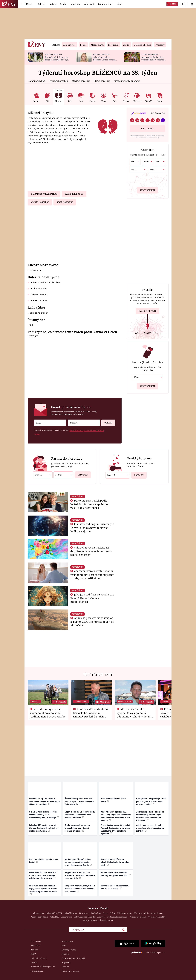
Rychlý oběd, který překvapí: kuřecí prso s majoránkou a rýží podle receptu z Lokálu (151, 801)
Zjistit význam (148, 190)
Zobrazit (138, 474)
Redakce (65, 967)
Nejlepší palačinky (90, 920)
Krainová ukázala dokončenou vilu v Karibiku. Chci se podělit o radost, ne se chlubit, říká (105, 58)
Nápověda (66, 962)
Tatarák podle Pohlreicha (85, 917)
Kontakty (66, 954)
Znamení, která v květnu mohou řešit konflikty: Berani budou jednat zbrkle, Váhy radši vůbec (92, 575)
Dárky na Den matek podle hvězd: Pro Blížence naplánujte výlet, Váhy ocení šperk (89, 504)
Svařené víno (67, 917)
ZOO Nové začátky (141, 913)
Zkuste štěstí (147, 129)
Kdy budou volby (124, 913)
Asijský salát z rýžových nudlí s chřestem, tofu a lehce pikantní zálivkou (150, 828)
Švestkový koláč (107, 920)
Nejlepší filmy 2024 (54, 913)
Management (67, 941)
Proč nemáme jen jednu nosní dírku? (113, 800)
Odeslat (107, 422)
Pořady (119, 4)
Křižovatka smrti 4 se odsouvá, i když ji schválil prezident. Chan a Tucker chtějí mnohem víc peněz (43, 890)
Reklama (34, 950)
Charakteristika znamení (127, 81)
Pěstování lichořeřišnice (117, 917)
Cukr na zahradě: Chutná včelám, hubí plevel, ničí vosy (115, 887)
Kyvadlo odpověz (148, 311)
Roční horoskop (102, 81)
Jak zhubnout (38, 913)
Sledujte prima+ (105, 4)
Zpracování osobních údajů (73, 958)
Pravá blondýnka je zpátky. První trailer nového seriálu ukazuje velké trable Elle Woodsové (43, 875)
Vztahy (53, 4)
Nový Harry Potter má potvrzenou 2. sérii (43, 861)
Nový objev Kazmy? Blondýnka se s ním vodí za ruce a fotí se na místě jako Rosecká (80, 889)
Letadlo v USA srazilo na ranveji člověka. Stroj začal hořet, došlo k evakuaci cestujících (44, 828)
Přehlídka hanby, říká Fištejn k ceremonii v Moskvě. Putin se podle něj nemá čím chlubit (44, 801)
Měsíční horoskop (81, 81)
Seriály (63, 4)
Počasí (113, 913)
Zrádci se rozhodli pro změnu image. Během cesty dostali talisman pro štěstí (77, 828)
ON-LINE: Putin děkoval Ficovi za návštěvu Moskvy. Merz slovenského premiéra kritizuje (44, 815)
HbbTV (34, 954)
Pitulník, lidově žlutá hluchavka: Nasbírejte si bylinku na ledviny (116, 874)
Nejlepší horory (70, 913)
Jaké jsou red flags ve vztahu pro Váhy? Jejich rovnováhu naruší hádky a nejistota (92, 528)
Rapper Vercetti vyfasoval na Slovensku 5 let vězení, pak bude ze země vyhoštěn (80, 875)
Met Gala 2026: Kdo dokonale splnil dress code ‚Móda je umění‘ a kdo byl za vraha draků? (56, 58)
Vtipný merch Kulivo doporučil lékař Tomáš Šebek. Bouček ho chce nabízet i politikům (80, 815)
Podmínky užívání (38, 958)
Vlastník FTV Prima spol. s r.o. (43, 967)
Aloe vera (101, 917)
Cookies (34, 962)
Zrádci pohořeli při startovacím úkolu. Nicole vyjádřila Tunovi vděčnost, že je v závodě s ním (153, 58)
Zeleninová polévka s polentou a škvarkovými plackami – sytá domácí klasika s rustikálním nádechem (150, 816)
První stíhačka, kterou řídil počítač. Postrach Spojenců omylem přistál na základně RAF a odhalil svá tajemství (115, 829)
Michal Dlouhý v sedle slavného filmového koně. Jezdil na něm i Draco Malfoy (48, 713)
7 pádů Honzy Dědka (39, 917)
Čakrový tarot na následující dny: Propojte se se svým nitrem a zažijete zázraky (91, 551)
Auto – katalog (157, 913)
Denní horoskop (37, 81)
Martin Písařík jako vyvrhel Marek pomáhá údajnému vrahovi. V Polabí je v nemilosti (134, 714)
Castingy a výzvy (69, 950)
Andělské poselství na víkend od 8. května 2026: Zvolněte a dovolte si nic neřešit (92, 622)
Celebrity (42, 4)
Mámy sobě (89, 4)
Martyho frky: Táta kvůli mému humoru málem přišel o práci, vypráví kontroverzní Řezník (78, 862)
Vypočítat (81, 474)
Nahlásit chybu (37, 971)
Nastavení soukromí (70, 971)
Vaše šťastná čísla (158, 113)
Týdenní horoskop (59, 81)
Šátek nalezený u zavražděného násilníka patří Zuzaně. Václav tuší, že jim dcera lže (80, 801)
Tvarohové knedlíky (157, 917)
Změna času (96, 913)
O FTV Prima (36, 941)
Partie (105, 913)
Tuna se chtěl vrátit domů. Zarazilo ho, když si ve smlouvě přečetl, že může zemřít (91, 714)
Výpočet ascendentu (138, 917)
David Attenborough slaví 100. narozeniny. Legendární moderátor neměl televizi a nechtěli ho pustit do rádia (116, 816)
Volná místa (36, 946)
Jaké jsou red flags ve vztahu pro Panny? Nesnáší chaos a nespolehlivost (92, 598)
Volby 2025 (55, 917)
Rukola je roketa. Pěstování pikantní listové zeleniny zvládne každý (115, 862)
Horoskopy (75, 4)
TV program (84, 913)
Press (64, 946)
